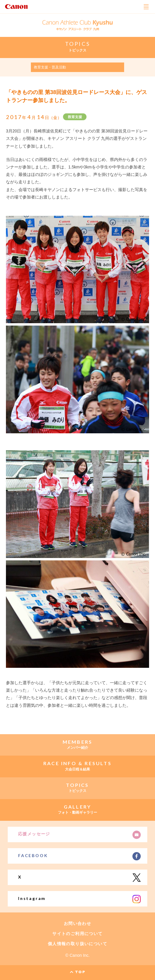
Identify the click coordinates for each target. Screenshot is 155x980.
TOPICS (78, 44)
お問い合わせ (77, 923)
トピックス (77, 50)
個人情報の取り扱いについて (77, 944)
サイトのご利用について (77, 934)
